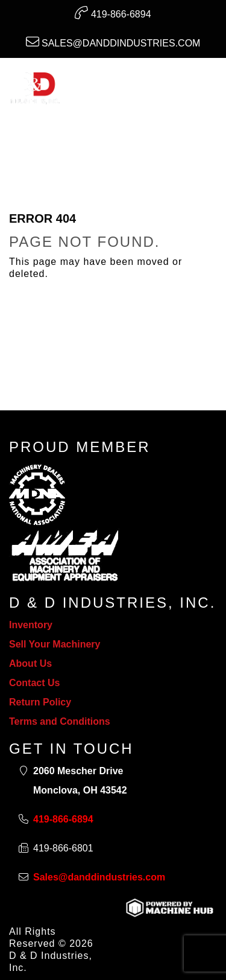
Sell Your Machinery (55, 644)
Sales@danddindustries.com (113, 42)
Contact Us (34, 683)
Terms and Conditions (60, 721)
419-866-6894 (113, 13)
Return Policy (40, 702)
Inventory (31, 625)
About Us (30, 663)
